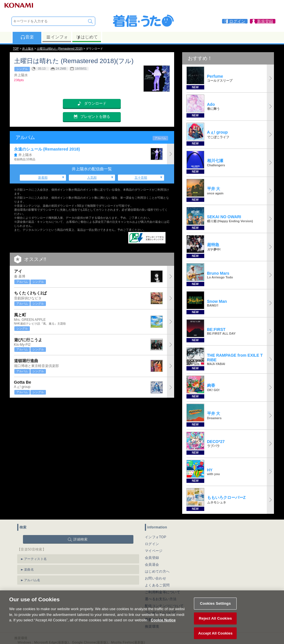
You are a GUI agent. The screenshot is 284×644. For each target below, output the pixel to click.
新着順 (43, 177)
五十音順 (141, 177)
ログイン (152, 544)
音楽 (27, 37)
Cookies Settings (215, 609)
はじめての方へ (157, 571)
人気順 (92, 177)
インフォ (57, 37)
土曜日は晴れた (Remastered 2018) (60, 49)
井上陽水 (28, 49)
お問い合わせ (155, 578)
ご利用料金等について (163, 592)
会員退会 (152, 565)
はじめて (87, 37)
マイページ (154, 551)
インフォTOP (156, 537)
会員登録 (152, 558)
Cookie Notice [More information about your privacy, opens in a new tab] (163, 626)
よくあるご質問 (157, 585)
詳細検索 (80, 539)
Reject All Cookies (215, 624)
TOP (16, 49)
